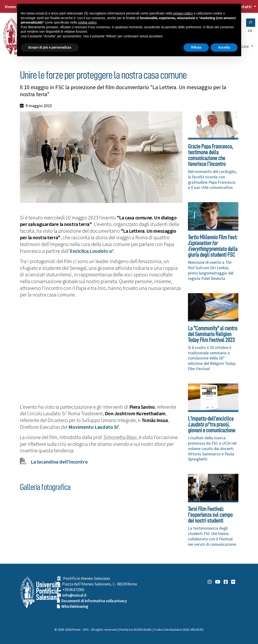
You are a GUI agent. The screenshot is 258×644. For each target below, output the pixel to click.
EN (250, 31)
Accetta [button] (224, 47)
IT (251, 23)
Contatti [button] (244, 7)
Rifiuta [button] (196, 47)
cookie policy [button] (87, 22)
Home (10, 7)
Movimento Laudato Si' (94, 427)
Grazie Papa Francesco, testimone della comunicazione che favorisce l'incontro (210, 155)
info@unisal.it (74, 595)
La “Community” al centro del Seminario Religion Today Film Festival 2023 (213, 334)
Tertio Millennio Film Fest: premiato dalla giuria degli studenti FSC (213, 246)
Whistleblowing (75, 607)
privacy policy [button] (183, 13)
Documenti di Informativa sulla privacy (94, 601)
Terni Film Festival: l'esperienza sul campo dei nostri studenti (210, 515)
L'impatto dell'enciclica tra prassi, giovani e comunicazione (212, 424)
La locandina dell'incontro (59, 462)
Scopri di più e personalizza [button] (50, 47)
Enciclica (92, 251)
